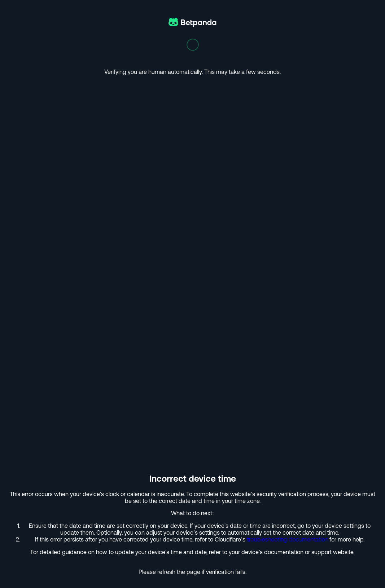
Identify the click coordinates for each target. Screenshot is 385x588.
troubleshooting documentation (287, 539)
